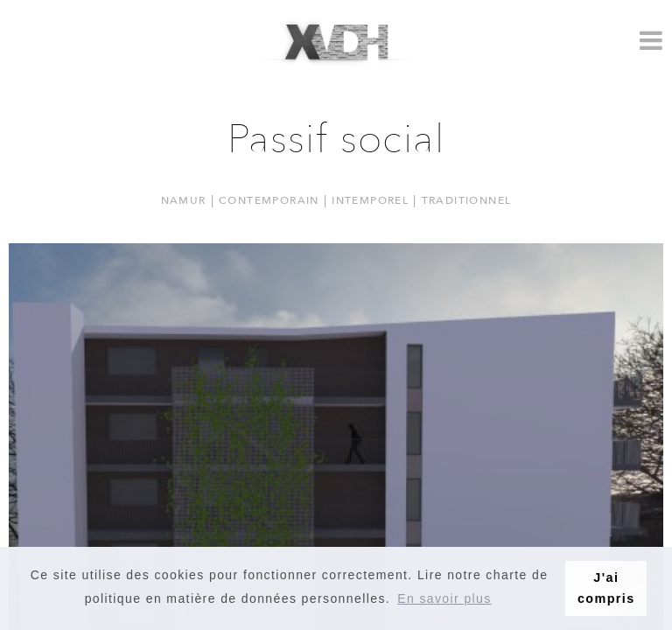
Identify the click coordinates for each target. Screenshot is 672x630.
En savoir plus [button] (444, 598)
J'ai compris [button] (606, 588)
